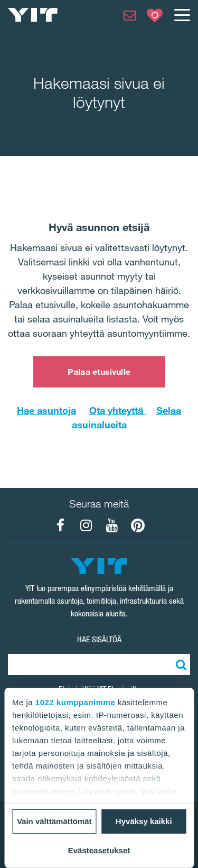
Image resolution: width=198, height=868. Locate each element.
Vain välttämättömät (54, 821)
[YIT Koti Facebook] (60, 525)
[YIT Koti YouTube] (112, 525)
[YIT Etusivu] (33, 15)
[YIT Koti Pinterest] (138, 525)
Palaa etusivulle (99, 372)
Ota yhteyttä (117, 410)
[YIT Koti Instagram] (86, 525)
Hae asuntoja (46, 410)
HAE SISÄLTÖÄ (99, 639)
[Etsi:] (180, 664)
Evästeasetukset (99, 850)
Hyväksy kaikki (144, 821)
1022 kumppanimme (75, 702)
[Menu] (182, 15)
